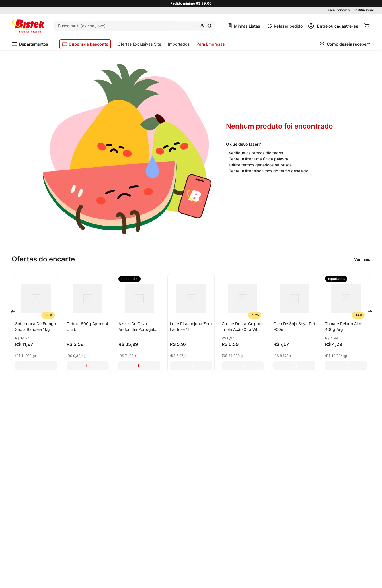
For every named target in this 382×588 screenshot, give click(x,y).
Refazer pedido (288, 26)
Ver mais (362, 259)
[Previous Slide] (13, 312)
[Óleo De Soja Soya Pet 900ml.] (294, 323)
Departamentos (30, 44)
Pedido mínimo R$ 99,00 (191, 3)
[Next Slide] (370, 312)
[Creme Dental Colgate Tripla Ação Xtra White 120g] (243, 323)
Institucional (364, 10)
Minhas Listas (247, 26)
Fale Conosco (339, 10)
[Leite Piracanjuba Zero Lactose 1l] (191, 323)
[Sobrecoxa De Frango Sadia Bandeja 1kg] (36, 323)
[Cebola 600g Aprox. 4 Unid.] (88, 323)
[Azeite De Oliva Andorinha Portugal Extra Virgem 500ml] (139, 323)
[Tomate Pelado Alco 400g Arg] (346, 323)
